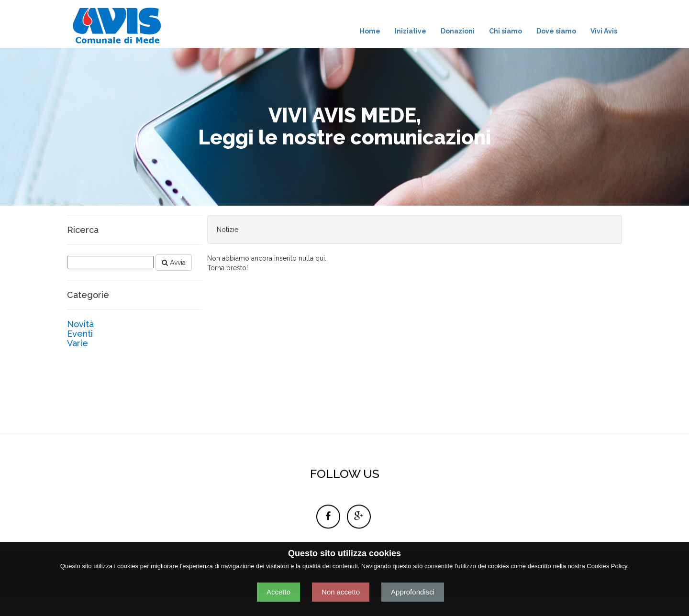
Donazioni (458, 31)
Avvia (174, 263)
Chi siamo (506, 31)
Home (370, 31)
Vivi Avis (604, 31)
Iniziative (411, 31)
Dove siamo (556, 31)
